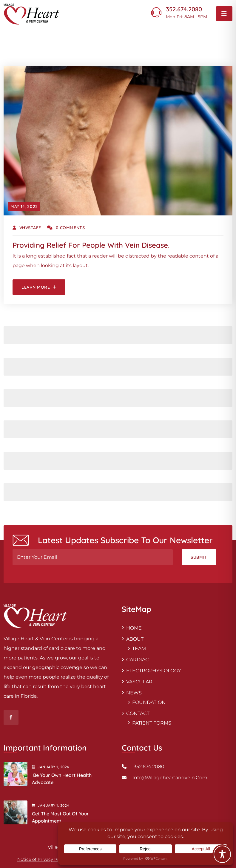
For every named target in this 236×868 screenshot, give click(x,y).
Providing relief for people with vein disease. (91, 245)
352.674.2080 (184, 9)
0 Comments (66, 228)
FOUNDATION (149, 702)
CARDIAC (138, 660)
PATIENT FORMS (152, 723)
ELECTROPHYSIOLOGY (154, 671)
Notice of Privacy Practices (45, 859)
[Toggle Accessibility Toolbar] (222, 854)
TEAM (139, 649)
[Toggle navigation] (224, 14)
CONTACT (138, 713)
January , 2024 (51, 767)
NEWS (134, 693)
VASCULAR (139, 682)
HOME (134, 628)
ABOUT (135, 639)
